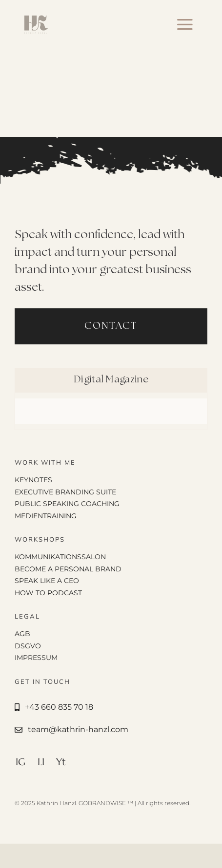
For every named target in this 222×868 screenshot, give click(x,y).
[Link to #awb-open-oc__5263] (185, 24)
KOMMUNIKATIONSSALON (60, 557)
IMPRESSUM (36, 658)
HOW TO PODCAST (48, 593)
